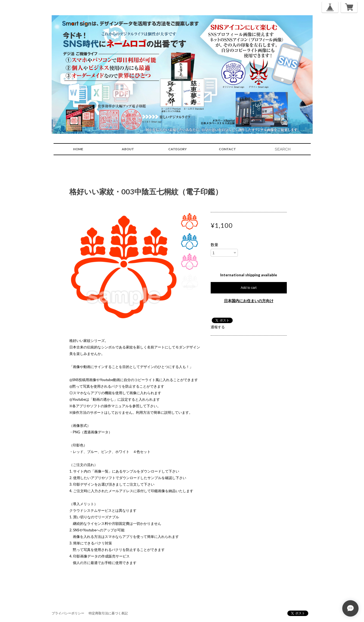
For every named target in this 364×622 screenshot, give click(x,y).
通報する (218, 327)
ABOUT (128, 149)
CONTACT (227, 149)
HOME (78, 149)
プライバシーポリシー (68, 613)
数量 (214, 245)
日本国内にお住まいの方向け (249, 301)
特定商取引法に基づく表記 (108, 613)
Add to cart (248, 288)
